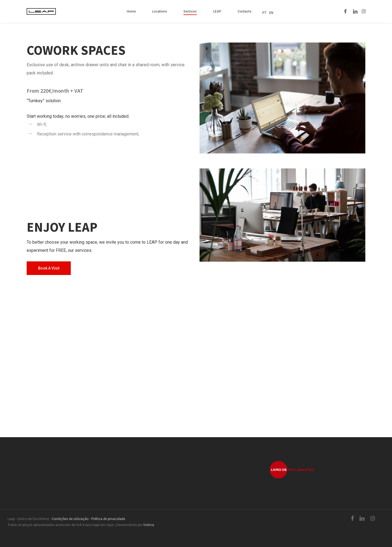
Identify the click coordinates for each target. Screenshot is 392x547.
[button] (49, 268)
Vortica (149, 525)
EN (271, 13)
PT (264, 13)
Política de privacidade (108, 519)
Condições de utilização (70, 519)
